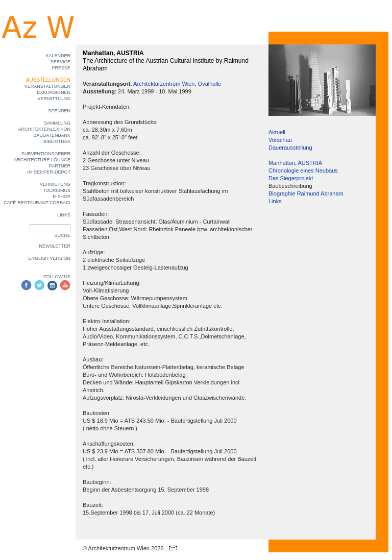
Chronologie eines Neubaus (303, 171)
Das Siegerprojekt (291, 178)
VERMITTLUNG (54, 99)
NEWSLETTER (55, 246)
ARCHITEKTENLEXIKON (44, 129)
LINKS (64, 215)
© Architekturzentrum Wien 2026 (123, 548)
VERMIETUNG (55, 184)
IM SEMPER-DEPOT (49, 172)
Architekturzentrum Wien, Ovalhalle (177, 84)
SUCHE (62, 235)
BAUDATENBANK (52, 135)
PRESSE (61, 68)
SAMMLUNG (57, 123)
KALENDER (58, 56)
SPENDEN (59, 111)
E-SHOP (62, 197)
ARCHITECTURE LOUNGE (42, 160)
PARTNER (60, 166)
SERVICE (60, 62)
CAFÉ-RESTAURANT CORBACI (37, 203)
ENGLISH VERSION (49, 258)
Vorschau (280, 140)
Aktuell (277, 132)
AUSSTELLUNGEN (48, 80)
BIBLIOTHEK (57, 141)
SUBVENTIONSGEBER (46, 154)
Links (275, 201)
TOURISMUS (57, 190)
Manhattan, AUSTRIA (295, 163)
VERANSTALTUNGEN (47, 86)
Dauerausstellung (290, 148)
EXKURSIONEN (54, 92)
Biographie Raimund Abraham (306, 193)
